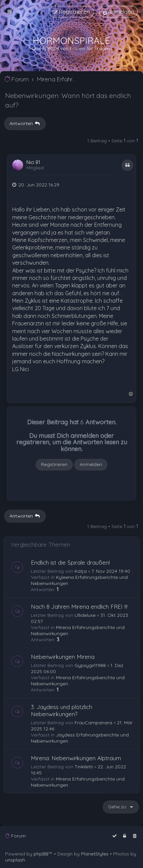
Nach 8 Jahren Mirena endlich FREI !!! (79, 607)
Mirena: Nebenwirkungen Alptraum (76, 758)
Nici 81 (33, 163)
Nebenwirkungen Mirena (63, 657)
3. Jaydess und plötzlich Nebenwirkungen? (62, 710)
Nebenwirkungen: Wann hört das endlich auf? (68, 100)
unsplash (15, 860)
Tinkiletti (84, 767)
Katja (81, 571)
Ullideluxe (85, 615)
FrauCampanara (93, 723)
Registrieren (54, 464)
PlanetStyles (95, 854)
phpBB (41, 854)
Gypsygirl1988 (90, 665)
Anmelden (91, 464)
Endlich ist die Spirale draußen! (70, 562)
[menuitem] (118, 12)
